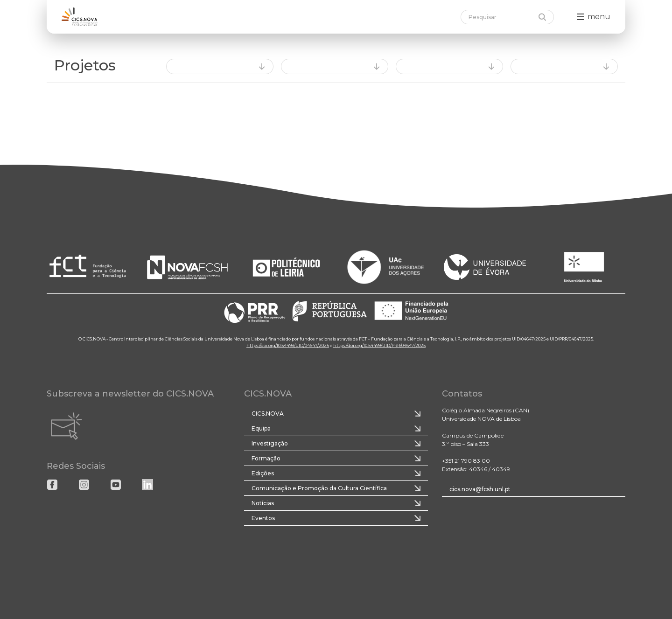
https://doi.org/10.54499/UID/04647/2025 (288, 345)
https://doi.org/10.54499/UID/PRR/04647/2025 (379, 345)
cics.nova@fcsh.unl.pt (480, 489)
